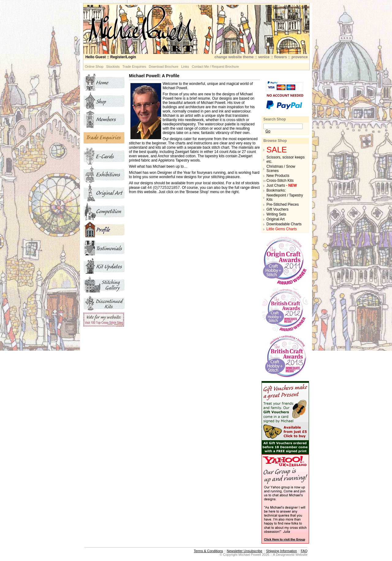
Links (185, 67)
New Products (278, 176)
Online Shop (94, 67)
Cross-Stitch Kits (280, 181)
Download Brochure (164, 67)
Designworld (285, 555)
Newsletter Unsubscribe (244, 551)
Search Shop (275, 119)
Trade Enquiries (134, 67)
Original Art (275, 219)
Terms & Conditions (208, 551)
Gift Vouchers (277, 209)
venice (264, 57)
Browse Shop (275, 141)
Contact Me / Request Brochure (215, 67)
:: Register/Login (111, 57)
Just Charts (282, 185)
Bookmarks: (276, 190)
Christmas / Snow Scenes (281, 169)
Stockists (113, 67)
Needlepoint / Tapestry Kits (285, 197)
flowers (281, 57)
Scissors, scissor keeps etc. (286, 159)
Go (268, 131)
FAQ (304, 551)
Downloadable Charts (284, 224)
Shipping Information (282, 551)
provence (300, 57)
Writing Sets (276, 214)
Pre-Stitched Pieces (283, 204)
